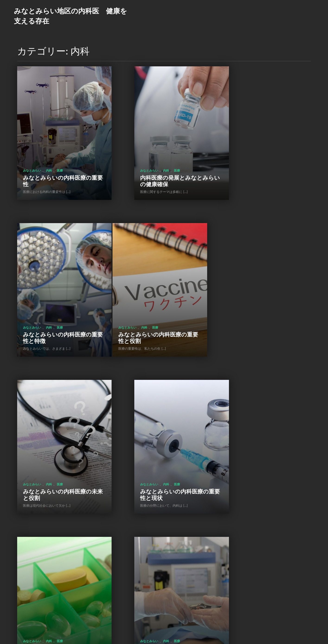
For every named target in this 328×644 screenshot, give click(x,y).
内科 (49, 149)
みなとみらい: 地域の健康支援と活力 (263, 430)
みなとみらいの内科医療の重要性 (54, 159)
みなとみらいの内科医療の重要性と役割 (54, 295)
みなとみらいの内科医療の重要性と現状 (262, 295)
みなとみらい (32, 149)
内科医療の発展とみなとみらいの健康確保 (158, 159)
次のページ (180, 612)
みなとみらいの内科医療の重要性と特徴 (262, 159)
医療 (60, 149)
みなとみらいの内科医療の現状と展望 (158, 430)
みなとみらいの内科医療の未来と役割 (158, 295)
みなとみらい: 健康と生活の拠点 (56, 565)
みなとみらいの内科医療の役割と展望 (54, 430)
